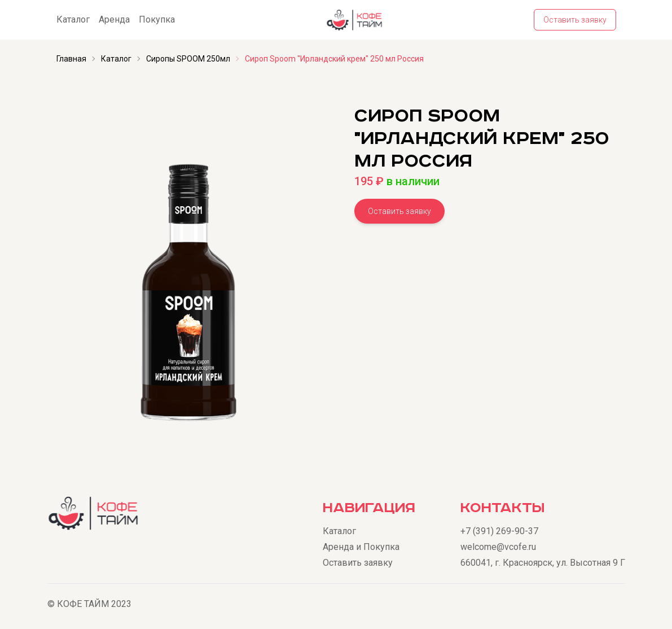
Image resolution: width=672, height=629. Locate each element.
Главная (71, 59)
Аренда (114, 19)
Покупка (157, 19)
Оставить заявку (575, 20)
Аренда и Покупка (361, 547)
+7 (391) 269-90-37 (499, 531)
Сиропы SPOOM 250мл (188, 59)
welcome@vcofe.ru (498, 547)
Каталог (73, 19)
